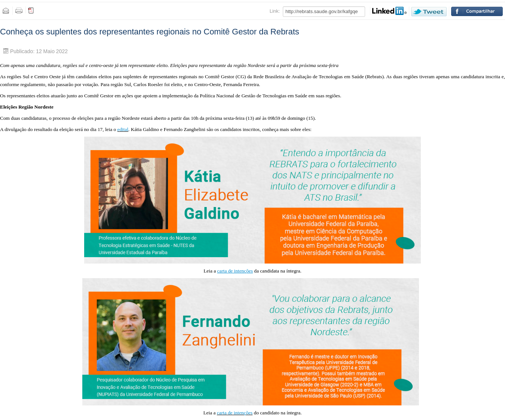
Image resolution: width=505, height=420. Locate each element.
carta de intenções (235, 413)
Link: (275, 11)
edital (123, 129)
